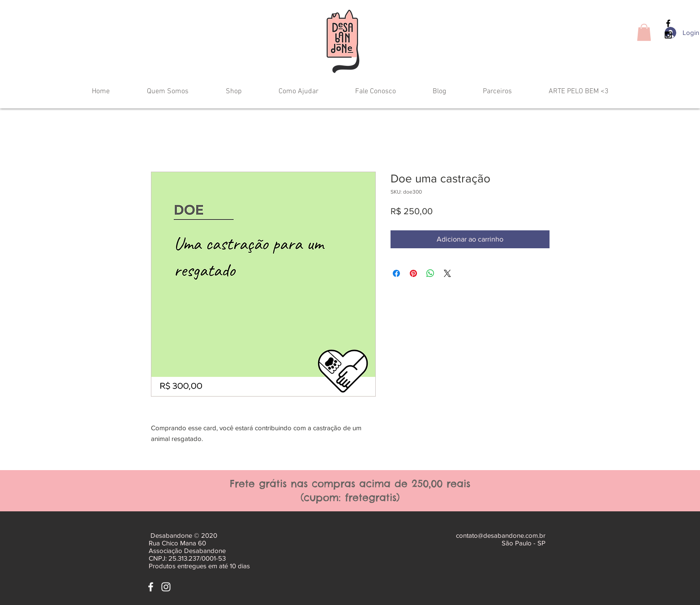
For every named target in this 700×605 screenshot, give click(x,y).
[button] (644, 32)
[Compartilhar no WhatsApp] (430, 273)
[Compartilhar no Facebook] (396, 273)
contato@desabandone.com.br (501, 535)
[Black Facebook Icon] (668, 23)
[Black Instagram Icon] (668, 35)
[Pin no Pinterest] (413, 273)
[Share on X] (447, 273)
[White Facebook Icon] (151, 587)
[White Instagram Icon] (166, 587)
